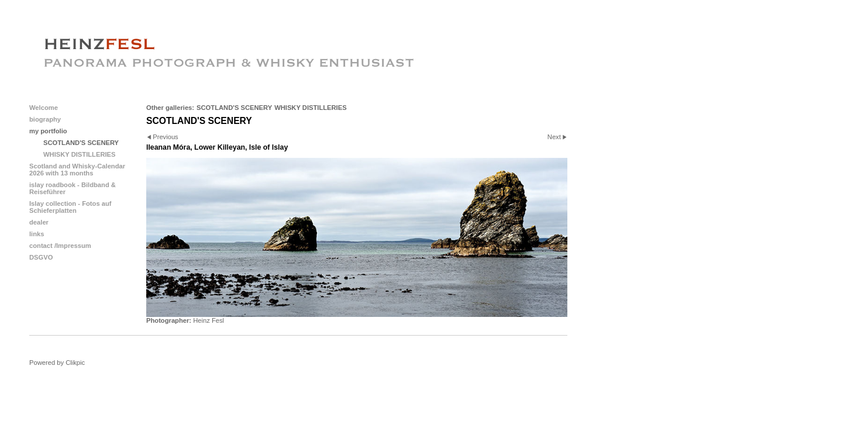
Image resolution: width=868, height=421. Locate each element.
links (37, 234)
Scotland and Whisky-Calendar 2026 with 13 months (77, 170)
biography (45, 119)
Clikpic (75, 363)
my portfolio (48, 131)
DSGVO (41, 257)
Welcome (44, 108)
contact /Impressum (60, 246)
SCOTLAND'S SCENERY (234, 108)
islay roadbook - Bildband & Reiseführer (73, 188)
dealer (39, 222)
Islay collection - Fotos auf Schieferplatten (70, 207)
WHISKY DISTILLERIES (311, 108)
